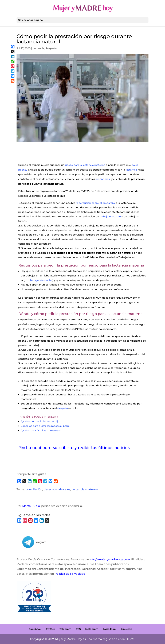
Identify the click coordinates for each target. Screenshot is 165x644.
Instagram (92, 629)
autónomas (103, 179)
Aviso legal (110, 629)
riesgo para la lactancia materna (85, 165)
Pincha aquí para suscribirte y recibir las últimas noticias (74, 448)
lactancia (131, 170)
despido (63, 408)
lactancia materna (85, 489)
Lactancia (38, 48)
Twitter (50, 629)
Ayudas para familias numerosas (41, 430)
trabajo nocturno (110, 217)
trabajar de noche (41, 280)
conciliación (34, 489)
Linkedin (127, 629)
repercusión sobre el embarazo (95, 203)
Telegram (65, 629)
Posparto (51, 48)
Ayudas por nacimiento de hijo (40, 421)
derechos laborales (57, 489)
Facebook (35, 629)
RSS (78, 629)
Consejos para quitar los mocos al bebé (45, 426)
